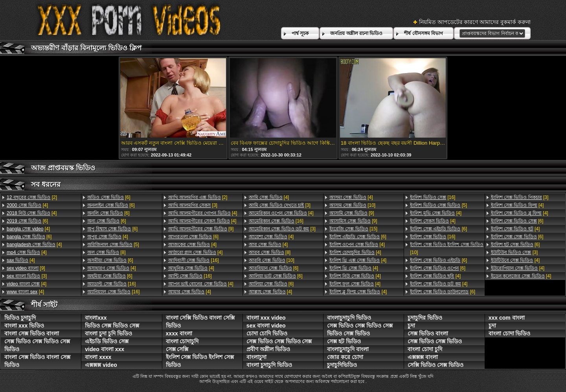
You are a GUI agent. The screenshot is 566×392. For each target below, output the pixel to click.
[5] (113, 245)
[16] (111, 284)
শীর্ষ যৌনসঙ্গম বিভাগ (424, 33)
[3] (27, 276)
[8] (106, 252)
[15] (353, 229)
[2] (32, 197)
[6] (27, 221)
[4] (27, 205)
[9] (26, 268)
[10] (272, 260)
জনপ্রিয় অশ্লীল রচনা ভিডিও (356, 33)
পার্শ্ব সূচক (300, 33)
